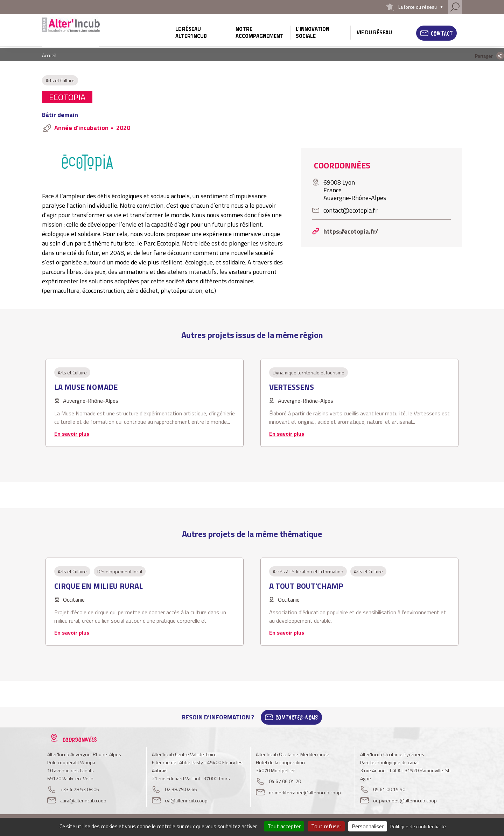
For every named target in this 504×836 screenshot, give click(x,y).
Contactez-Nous (297, 717)
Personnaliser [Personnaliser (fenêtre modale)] (368, 826)
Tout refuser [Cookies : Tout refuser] (326, 826)
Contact (442, 33)
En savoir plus (72, 434)
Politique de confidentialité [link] (418, 826)
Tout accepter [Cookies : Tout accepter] (284, 826)
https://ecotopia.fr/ (351, 231)
